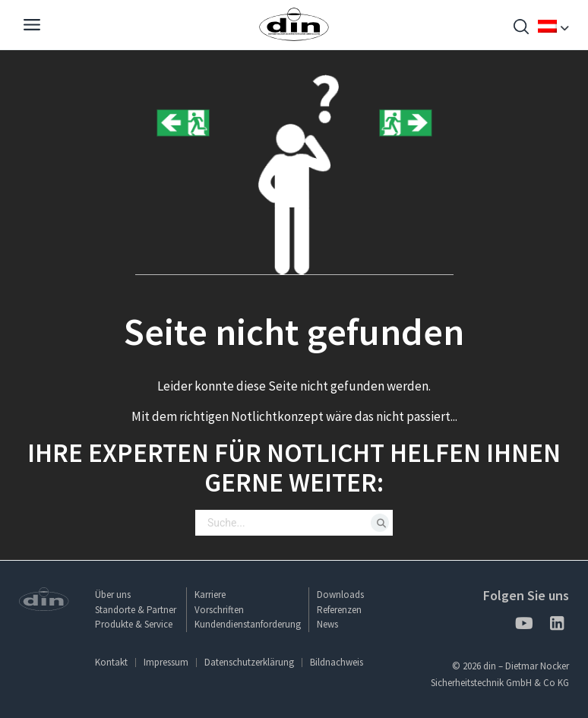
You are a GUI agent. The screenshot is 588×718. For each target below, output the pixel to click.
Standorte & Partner (136, 610)
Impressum (166, 662)
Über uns (113, 595)
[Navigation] (32, 27)
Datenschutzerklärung (249, 662)
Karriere (210, 595)
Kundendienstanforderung (248, 624)
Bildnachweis (337, 662)
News (327, 624)
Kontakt (111, 662)
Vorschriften (219, 610)
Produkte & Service (134, 624)
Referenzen (339, 610)
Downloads (340, 595)
